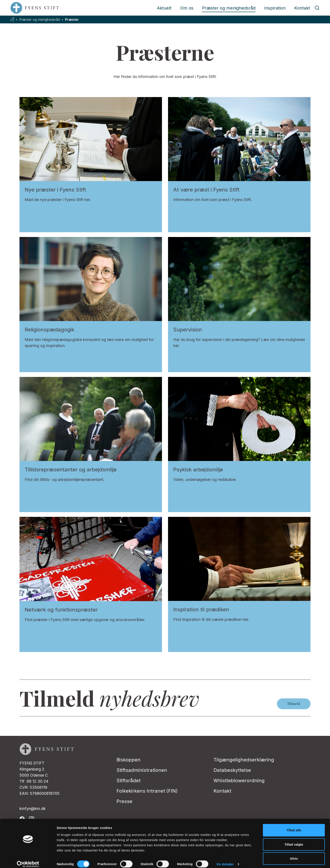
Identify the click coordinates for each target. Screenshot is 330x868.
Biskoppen (129, 760)
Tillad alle (294, 825)
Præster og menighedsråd (229, 8)
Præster (72, 20)
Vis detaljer (225, 859)
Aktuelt (164, 8)
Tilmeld (294, 704)
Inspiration (275, 8)
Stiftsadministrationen (142, 770)
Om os (187, 8)
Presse (124, 801)
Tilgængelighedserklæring (244, 760)
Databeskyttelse (232, 770)
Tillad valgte (294, 840)
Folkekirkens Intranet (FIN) (147, 791)
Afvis (294, 854)
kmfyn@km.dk (33, 809)
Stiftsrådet (129, 780)
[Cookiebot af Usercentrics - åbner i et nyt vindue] (28, 860)
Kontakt (302, 8)
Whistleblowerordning (239, 780)
